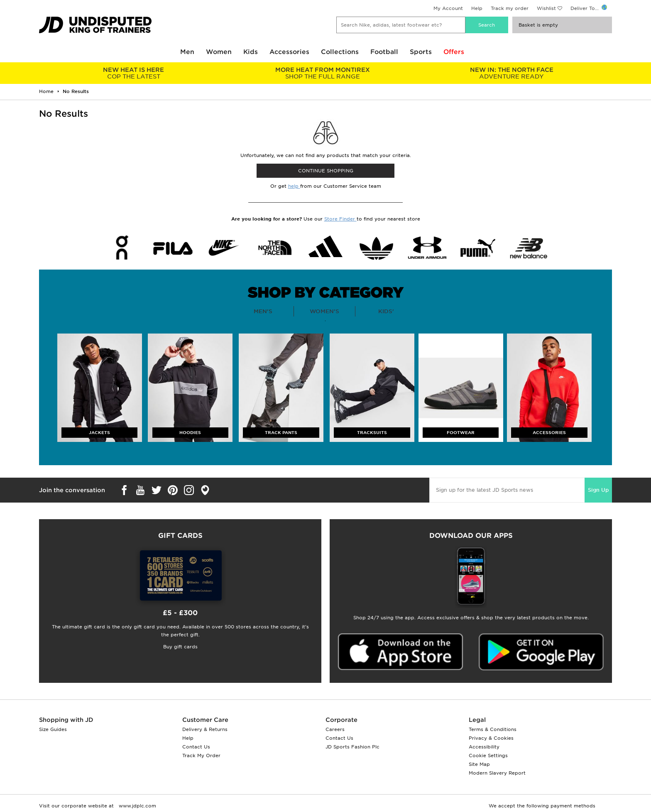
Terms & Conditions (493, 729)
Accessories (289, 52)
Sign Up (598, 490)
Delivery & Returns (205, 729)
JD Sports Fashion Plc (352, 747)
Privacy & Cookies (491, 738)
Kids (251, 52)
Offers (454, 52)
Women (219, 52)
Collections (340, 52)
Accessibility (484, 747)
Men (187, 52)
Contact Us (196, 747)
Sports (421, 52)
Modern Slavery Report (497, 773)
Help (477, 8)
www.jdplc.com (137, 806)
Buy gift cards (180, 647)
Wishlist (546, 8)
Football (384, 52)
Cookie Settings (488, 756)
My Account (448, 8)
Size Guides (53, 729)
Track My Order (201, 756)
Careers (335, 729)
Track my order (510, 8)
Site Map (479, 764)
